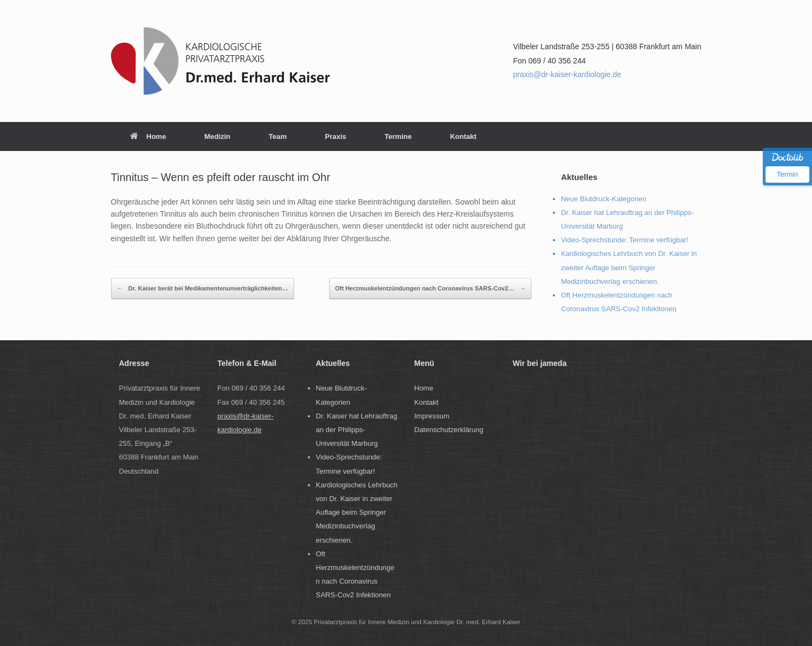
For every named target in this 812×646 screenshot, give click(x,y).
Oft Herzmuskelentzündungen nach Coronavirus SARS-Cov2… (431, 289)
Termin (787, 174)
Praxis (335, 136)
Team (278, 136)
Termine (398, 136)
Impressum (432, 416)
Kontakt (463, 136)
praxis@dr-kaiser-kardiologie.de (567, 74)
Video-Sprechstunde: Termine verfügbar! (625, 240)
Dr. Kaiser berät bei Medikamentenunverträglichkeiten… (203, 289)
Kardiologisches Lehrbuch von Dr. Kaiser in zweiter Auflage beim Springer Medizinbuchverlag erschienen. (629, 267)
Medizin (218, 136)
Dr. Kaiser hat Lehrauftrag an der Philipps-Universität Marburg (357, 430)
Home (148, 136)
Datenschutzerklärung (449, 430)
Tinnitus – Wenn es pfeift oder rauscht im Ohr (221, 177)
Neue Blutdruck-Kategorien (604, 199)
